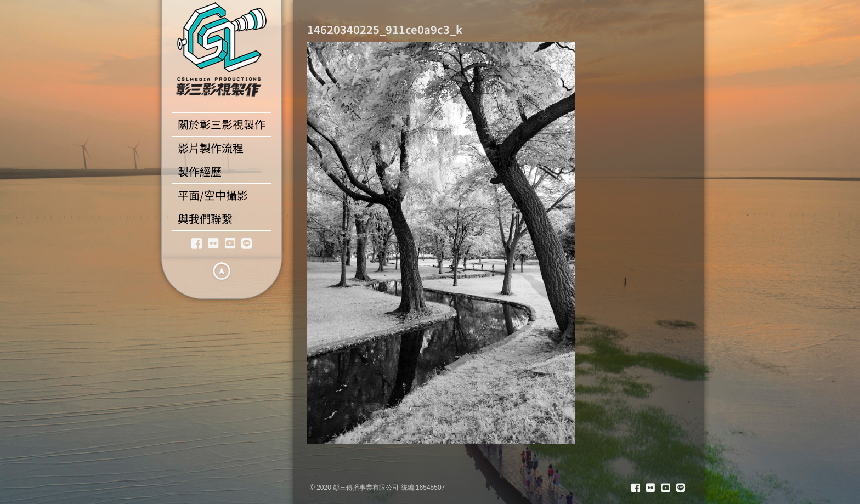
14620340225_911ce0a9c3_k (385, 29)
